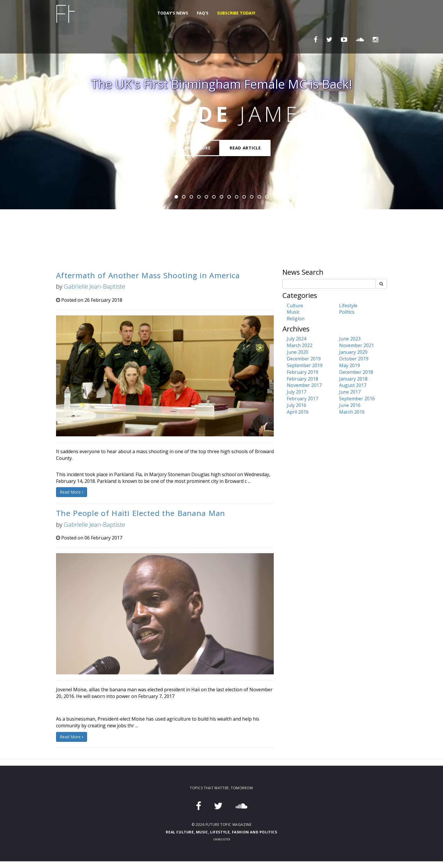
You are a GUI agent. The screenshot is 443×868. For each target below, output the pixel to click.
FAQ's (203, 13)
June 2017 (350, 392)
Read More (72, 492)
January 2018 (353, 379)
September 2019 (305, 365)
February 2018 (302, 379)
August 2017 (353, 385)
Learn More (196, 148)
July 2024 (297, 339)
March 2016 (352, 412)
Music (293, 312)
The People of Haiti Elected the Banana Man (141, 513)
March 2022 (300, 345)
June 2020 (298, 352)
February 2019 (302, 372)
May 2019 (350, 365)
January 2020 (353, 352)
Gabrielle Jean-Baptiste (94, 286)
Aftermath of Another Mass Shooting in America (148, 275)
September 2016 (357, 399)
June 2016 (350, 405)
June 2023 (350, 339)
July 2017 (297, 392)
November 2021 (356, 345)
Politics (347, 312)
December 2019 (304, 359)
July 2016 (297, 405)
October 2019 (354, 359)
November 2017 (304, 385)
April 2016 (298, 412)
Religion (296, 319)
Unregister (222, 839)
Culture (295, 306)
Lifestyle (348, 306)
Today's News (173, 13)
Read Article (245, 148)
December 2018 (356, 372)
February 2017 (302, 399)
